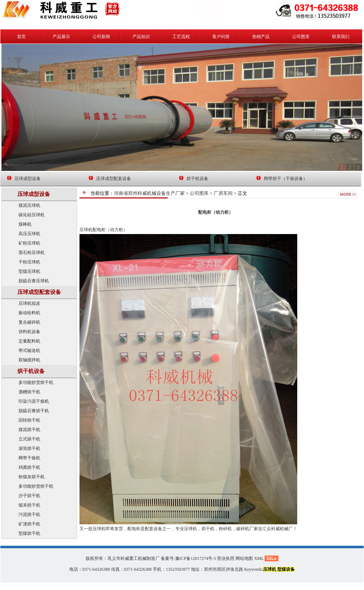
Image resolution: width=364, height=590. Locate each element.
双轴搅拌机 (29, 360)
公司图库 (301, 37)
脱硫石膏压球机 (34, 281)
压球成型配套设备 (114, 179)
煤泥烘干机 (29, 430)
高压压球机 (29, 234)
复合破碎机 (29, 322)
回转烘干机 (29, 420)
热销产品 (261, 37)
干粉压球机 (29, 262)
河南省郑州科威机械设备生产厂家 (149, 193)
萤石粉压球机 (32, 253)
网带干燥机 (29, 458)
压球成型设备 (28, 179)
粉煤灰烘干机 (32, 477)
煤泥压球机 (29, 205)
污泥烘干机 (29, 515)
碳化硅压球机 (32, 215)
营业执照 (226, 558)
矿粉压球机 (29, 243)
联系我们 (341, 37)
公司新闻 (101, 37)
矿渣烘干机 (29, 524)
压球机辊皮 (29, 303)
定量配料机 (29, 341)
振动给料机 (29, 313)
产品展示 (61, 37)
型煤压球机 (29, 271)
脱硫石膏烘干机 (34, 411)
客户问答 (221, 37)
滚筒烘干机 (29, 448)
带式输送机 (29, 351)
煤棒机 (25, 224)
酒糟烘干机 (29, 392)
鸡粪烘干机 (29, 467)
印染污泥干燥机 (34, 401)
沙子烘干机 (29, 496)
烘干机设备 (197, 179)
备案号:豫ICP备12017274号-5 (188, 558)
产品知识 (141, 37)
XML (259, 558)
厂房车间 (223, 193)
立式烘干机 (29, 439)
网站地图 (244, 558)
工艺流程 (181, 37)
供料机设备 (29, 332)
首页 (21, 37)
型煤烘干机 (29, 533)
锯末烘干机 (29, 505)
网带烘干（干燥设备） (286, 179)
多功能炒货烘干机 (36, 382)
